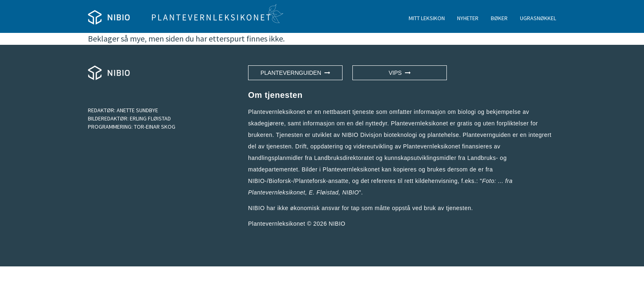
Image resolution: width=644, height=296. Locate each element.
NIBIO (337, 224)
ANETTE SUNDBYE (137, 110)
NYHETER (468, 18)
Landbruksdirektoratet (344, 158)
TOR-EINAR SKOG (155, 127)
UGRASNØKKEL (538, 18)
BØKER (499, 18)
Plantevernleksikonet (277, 192)
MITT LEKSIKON (427, 18)
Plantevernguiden (295, 73)
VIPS (400, 73)
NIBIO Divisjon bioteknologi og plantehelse (400, 135)
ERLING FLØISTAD (150, 118)
